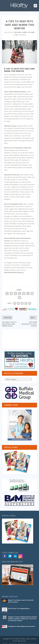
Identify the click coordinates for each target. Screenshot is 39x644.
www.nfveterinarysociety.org (14, 272)
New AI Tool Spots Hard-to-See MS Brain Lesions (21, 601)
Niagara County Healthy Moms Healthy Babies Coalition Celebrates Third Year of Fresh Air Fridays (23, 619)
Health (24, 32)
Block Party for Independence (19, 608)
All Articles (18, 32)
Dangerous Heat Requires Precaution (22, 626)
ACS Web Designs (21, 641)
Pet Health (31, 32)
